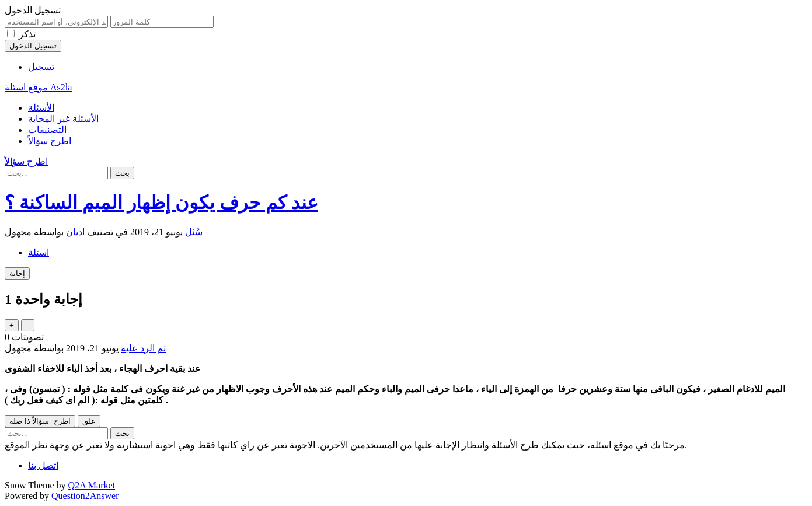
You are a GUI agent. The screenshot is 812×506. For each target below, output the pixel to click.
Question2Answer (85, 496)
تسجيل (41, 67)
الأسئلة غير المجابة (63, 119)
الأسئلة (41, 108)
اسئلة (39, 252)
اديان (75, 232)
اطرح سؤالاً (50, 141)
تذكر (27, 34)
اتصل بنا (43, 465)
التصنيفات (47, 130)
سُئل (194, 232)
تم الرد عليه (143, 348)
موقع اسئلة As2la (38, 87)
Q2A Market (92, 485)
